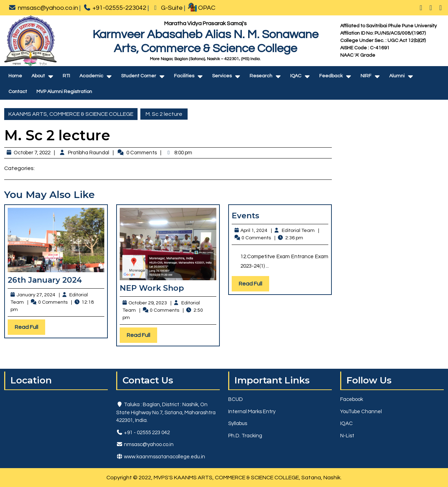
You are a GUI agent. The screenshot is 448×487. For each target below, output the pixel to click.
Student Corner (139, 76)
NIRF (366, 76)
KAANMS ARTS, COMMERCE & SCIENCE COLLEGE (71, 114)
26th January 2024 (45, 280)
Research (261, 76)
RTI (66, 76)
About (38, 76)
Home (15, 76)
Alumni (397, 76)
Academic (91, 76)
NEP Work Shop (152, 288)
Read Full (30, 329)
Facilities (184, 76)
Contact (18, 92)
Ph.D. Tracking (245, 436)
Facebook (352, 399)
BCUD (236, 399)
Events (246, 216)
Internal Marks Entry (252, 412)
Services (222, 76)
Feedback (331, 76)
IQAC (296, 76)
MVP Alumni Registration (64, 92)
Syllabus (238, 424)
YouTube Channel (361, 412)
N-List (347, 436)
